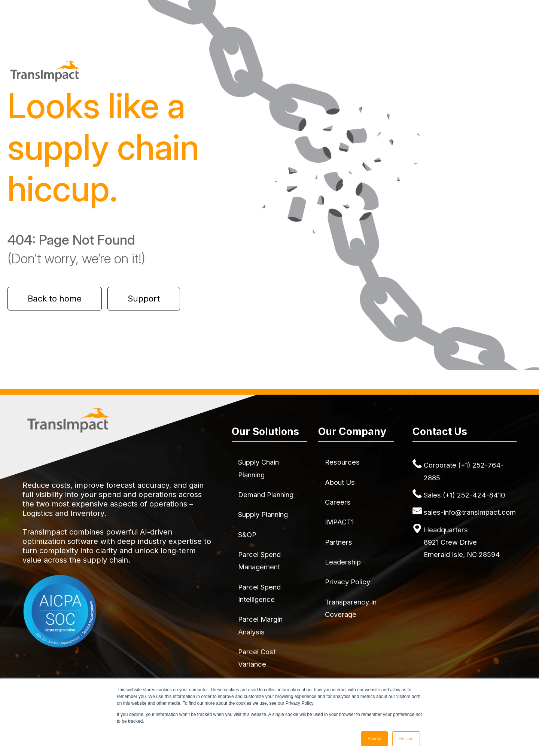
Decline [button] (406, 739)
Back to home (55, 299)
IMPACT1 (339, 522)
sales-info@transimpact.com (470, 512)
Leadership (343, 562)
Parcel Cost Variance (257, 658)
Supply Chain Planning (258, 468)
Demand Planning (266, 495)
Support (144, 299)
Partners (339, 542)
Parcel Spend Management (259, 561)
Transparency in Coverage (351, 608)
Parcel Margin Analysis (260, 625)
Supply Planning (263, 514)
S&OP (247, 535)
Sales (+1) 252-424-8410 (465, 495)
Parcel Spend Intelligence (259, 593)
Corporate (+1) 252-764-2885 (464, 471)
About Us (340, 482)
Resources (342, 462)
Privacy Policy (348, 582)
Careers (338, 502)
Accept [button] (374, 739)
